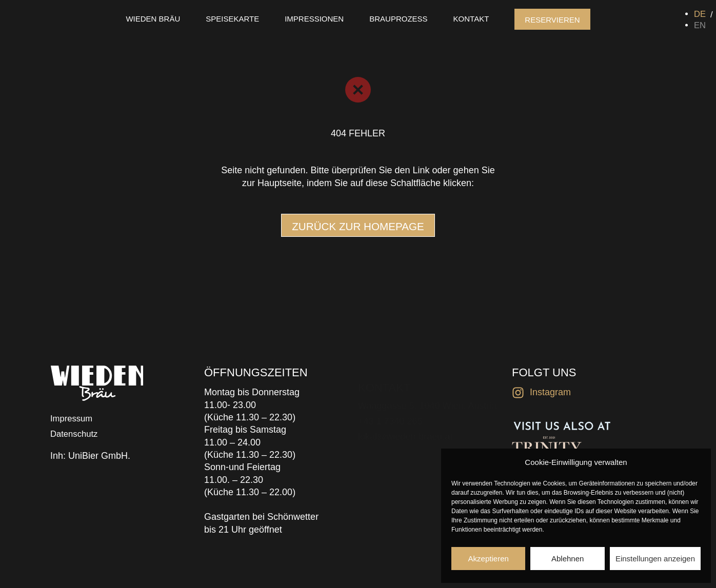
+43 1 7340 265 (390, 407)
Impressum (73, 419)
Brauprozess (398, 19)
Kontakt (471, 19)
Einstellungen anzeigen (655, 559)
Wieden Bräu (153, 19)
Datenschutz (76, 435)
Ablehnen (568, 559)
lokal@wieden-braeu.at (405, 422)
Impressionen (314, 19)
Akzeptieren (489, 559)
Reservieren (552, 20)
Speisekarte (232, 19)
